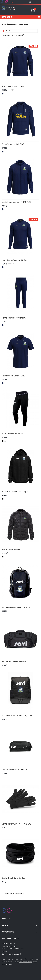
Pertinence (21, 31)
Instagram (7, 2)
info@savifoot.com (26, 962)
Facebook (3, 2)
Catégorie (7, 17)
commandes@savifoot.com (22, 959)
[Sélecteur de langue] (31, 2)
